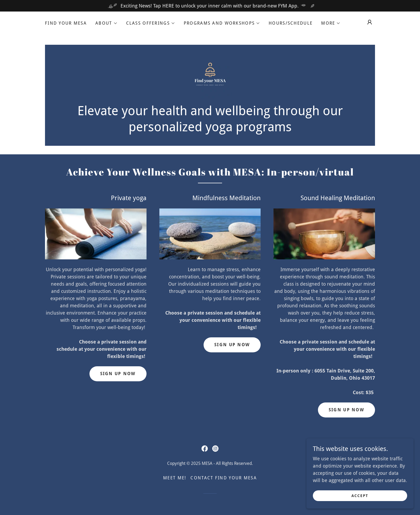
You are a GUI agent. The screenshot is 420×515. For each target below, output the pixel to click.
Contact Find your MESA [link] (224, 478)
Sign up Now (118, 374)
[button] (106, 23)
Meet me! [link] (175, 478)
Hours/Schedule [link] (291, 23)
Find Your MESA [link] (66, 23)
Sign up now (232, 345)
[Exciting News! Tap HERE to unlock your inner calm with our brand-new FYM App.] (210, 6)
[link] (210, 76)
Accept (360, 499)
